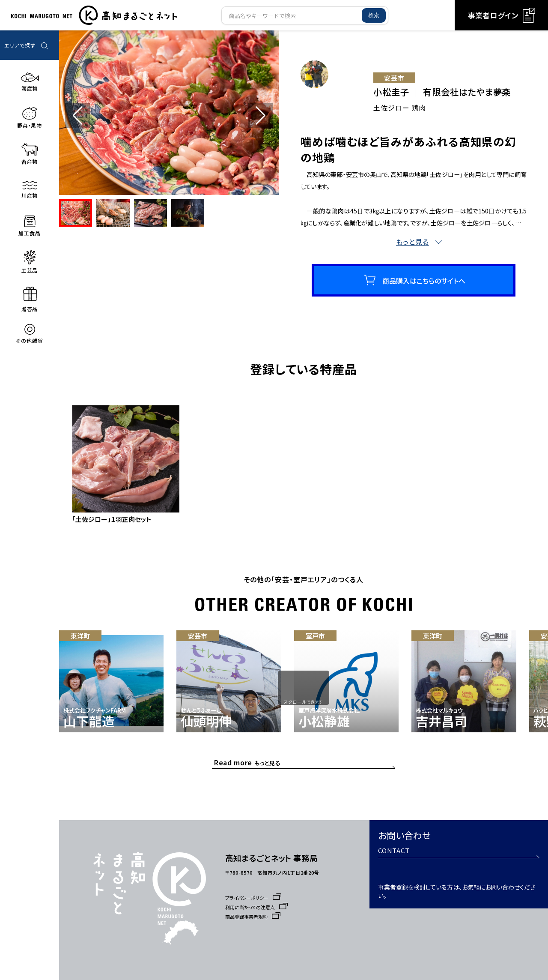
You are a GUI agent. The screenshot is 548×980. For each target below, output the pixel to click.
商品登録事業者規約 (255, 917)
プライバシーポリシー (255, 898)
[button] (261, 116)
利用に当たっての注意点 (259, 907)
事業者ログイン (501, 15)
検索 (374, 15)
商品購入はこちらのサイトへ (424, 287)
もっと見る (250, 764)
